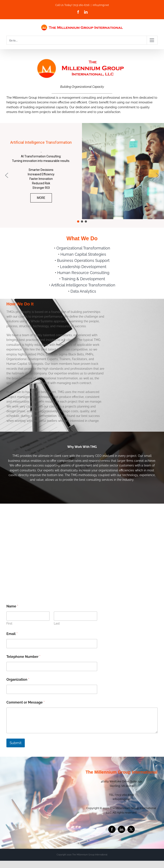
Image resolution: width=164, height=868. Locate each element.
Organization (18, 680)
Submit (16, 743)
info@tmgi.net (101, 5)
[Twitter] (131, 829)
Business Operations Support (83, 260)
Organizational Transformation (83, 248)
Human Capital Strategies (83, 254)
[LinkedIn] (122, 829)
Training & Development (83, 279)
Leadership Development (83, 267)
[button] (7, 175)
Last (57, 623)
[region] (82, 175)
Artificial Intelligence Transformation (83, 285)
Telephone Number (23, 657)
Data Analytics (83, 291)
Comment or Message (26, 702)
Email (12, 634)
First (9, 623)
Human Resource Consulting (83, 273)
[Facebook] (112, 829)
